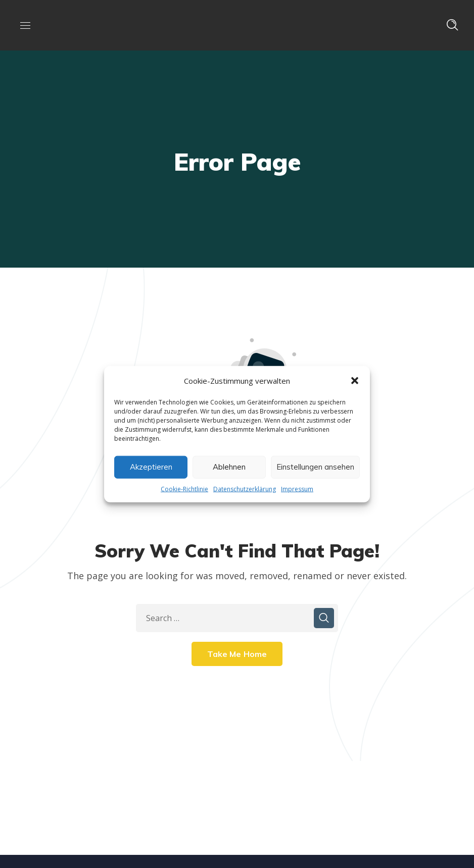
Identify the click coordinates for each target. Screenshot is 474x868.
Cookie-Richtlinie (184, 489)
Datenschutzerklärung (245, 489)
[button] (355, 380)
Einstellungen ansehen (315, 467)
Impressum (297, 489)
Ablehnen (229, 467)
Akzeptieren (151, 467)
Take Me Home (237, 654)
